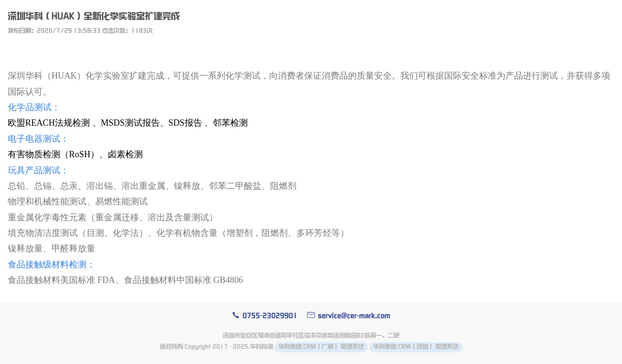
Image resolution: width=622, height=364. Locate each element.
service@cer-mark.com (349, 316)
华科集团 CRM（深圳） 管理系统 (416, 347)
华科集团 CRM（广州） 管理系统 (321, 347)
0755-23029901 (265, 316)
